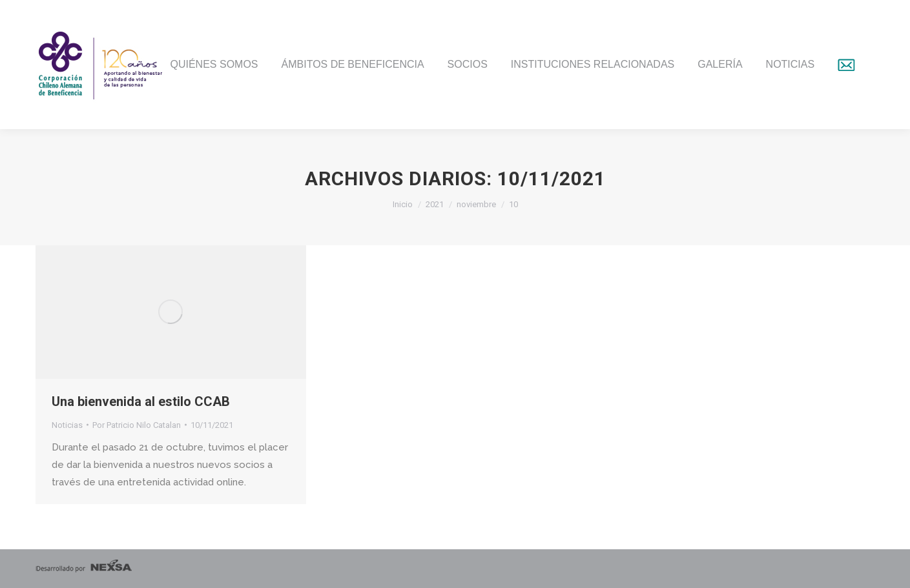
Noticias (67, 425)
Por (137, 425)
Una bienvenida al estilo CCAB (141, 401)
